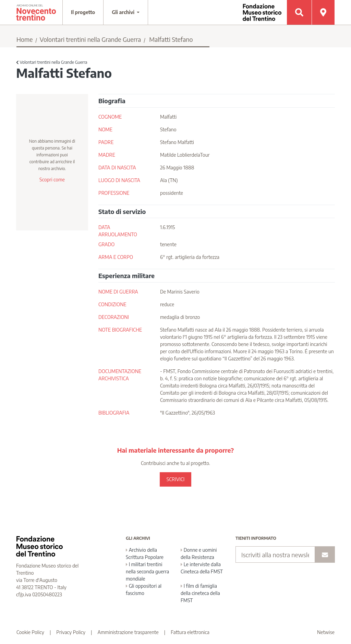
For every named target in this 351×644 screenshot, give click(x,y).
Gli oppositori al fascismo (144, 589)
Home (25, 39)
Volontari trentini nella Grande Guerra (90, 39)
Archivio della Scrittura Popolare (145, 553)
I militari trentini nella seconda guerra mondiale (147, 571)
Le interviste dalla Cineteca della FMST (202, 568)
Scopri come (52, 180)
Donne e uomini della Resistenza (199, 553)
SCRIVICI (175, 479)
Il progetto (83, 12)
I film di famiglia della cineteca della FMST (200, 593)
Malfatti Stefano (171, 39)
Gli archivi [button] (124, 12)
